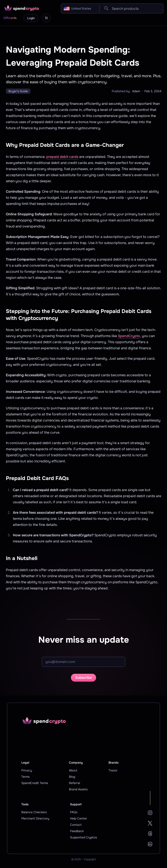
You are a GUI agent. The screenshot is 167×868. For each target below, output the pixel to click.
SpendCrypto (129, 336)
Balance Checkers (34, 812)
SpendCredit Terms (35, 783)
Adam (136, 91)
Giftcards (10, 18)
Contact (76, 825)
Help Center (78, 818)
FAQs (74, 812)
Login (31, 18)
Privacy (27, 770)
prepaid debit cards (62, 157)
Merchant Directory (35, 818)
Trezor (113, 770)
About (73, 770)
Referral (74, 783)
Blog (72, 777)
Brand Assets (78, 789)
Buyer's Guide (18, 91)
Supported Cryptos (83, 837)
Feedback (77, 831)
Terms (25, 777)
